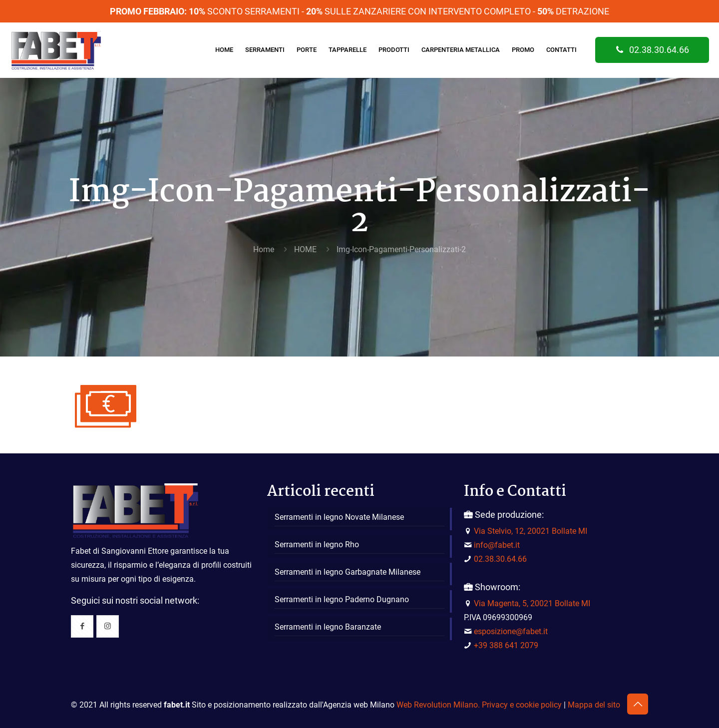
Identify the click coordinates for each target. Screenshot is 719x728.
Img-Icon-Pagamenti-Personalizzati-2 (401, 249)
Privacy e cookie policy (522, 705)
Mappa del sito (594, 705)
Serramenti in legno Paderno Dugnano (342, 599)
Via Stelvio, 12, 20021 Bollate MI (531, 531)
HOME (305, 249)
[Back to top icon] (638, 704)
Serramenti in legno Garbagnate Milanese (348, 572)
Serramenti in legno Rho (317, 545)
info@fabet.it (497, 545)
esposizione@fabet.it (511, 631)
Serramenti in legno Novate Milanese (339, 517)
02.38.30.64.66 (652, 50)
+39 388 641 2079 (506, 645)
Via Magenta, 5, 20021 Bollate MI (532, 603)
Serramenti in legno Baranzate (328, 627)
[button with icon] (82, 626)
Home (264, 249)
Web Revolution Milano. (438, 705)
